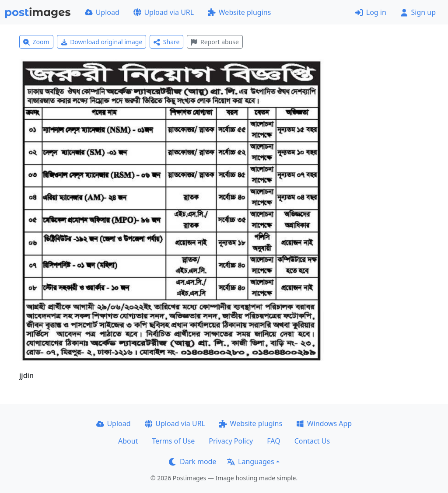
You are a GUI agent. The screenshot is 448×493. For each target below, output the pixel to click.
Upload (102, 12)
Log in (371, 12)
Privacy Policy (231, 441)
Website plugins (239, 12)
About (128, 441)
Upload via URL (164, 12)
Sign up (418, 12)
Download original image (102, 42)
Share (166, 42)
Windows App (324, 423)
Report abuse (215, 42)
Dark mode (192, 462)
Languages (250, 462)
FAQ (273, 441)
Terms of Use (173, 441)
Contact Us (312, 441)
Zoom (36, 42)
